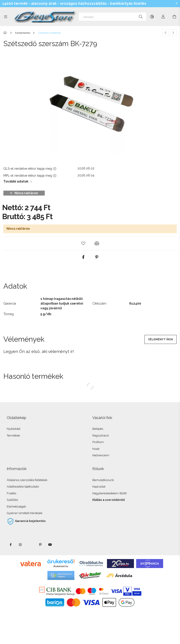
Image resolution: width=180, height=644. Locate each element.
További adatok (16, 181)
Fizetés (11, 493)
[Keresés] (113, 17)
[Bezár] (177, 3)
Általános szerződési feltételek (27, 480)
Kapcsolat (99, 487)
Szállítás (12, 500)
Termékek (13, 436)
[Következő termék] (173, 33)
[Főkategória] (6, 33)
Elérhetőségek (16, 507)
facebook (11, 545)
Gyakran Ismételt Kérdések (25, 513)
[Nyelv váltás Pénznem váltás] (152, 17)
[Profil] (163, 17)
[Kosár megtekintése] (174, 17)
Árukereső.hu (61, 566)
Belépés (98, 429)
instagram (20, 545)
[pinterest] (97, 257)
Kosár (96, 449)
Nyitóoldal (14, 429)
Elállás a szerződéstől (109, 500)
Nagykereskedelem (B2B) (110, 493)
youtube (50, 545)
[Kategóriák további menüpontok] (6, 17)
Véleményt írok (161, 339)
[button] (83, 243)
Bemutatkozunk (103, 480)
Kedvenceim (101, 455)
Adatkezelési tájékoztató (23, 487)
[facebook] (83, 257)
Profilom (98, 442)
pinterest (40, 545)
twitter (30, 545)
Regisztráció (101, 436)
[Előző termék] (165, 33)
